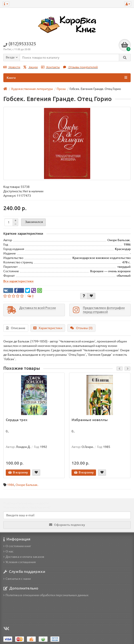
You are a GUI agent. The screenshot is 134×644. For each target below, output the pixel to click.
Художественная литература (32, 89)
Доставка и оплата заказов (24, 557)
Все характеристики (18, 281)
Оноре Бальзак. (27, 485)
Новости (12, 67)
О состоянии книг (17, 546)
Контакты (50, 67)
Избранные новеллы (90, 420)
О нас (8, 551)
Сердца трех (17, 420)
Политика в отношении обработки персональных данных (46, 595)
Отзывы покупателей (80, 67)
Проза (61, 89)
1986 (11, 485)
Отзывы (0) (81, 328)
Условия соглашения (20, 562)
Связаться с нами (17, 579)
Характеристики (48, 328)
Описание (16, 328)
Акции (31, 67)
